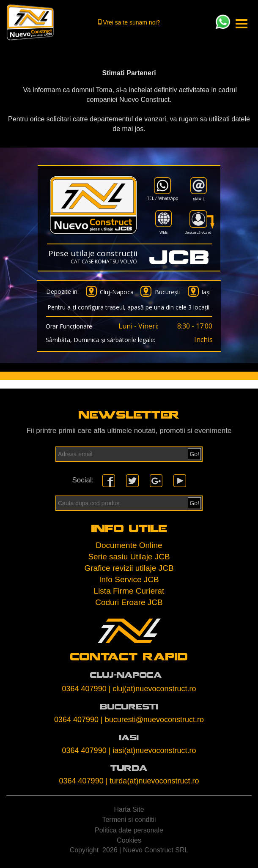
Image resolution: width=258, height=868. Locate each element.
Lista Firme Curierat (129, 591)
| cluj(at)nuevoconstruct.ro (152, 689)
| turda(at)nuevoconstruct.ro (152, 781)
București (168, 292)
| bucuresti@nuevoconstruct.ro (152, 720)
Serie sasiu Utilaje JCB (129, 557)
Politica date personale (129, 830)
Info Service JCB (129, 579)
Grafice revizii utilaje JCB (129, 568)
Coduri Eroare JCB (129, 602)
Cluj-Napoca (117, 292)
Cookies (129, 840)
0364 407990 (84, 689)
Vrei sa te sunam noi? (132, 22)
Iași (206, 292)
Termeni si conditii (129, 820)
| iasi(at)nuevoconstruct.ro (152, 750)
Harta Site (129, 809)
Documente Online (129, 545)
